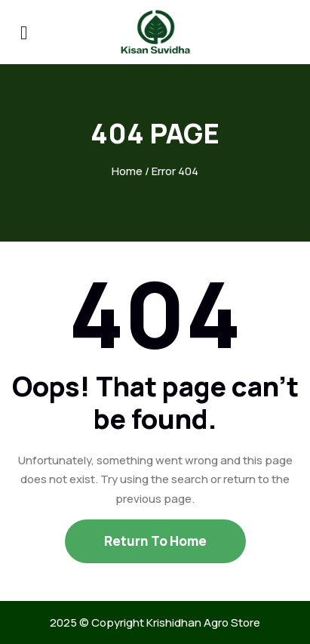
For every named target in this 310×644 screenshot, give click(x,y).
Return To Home (155, 541)
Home (127, 171)
